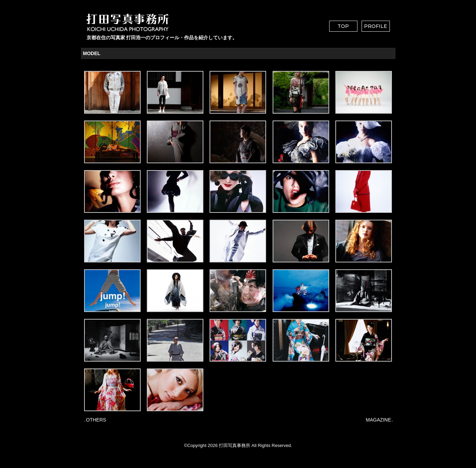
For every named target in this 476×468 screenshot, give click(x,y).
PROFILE (376, 26)
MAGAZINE (378, 420)
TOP (343, 26)
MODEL (92, 53)
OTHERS (96, 420)
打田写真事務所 (235, 445)
